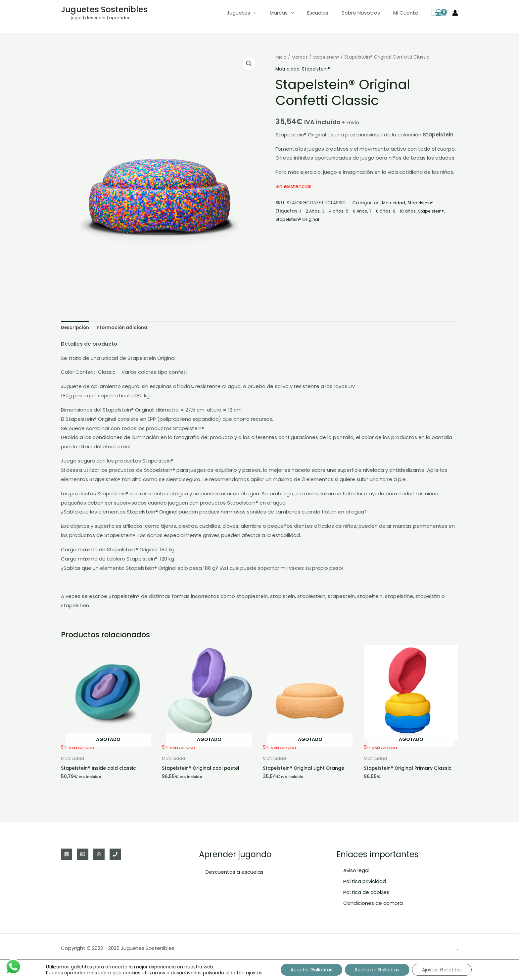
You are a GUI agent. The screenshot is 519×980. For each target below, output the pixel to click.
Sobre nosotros (366, 13)
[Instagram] (67, 854)
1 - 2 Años (310, 211)
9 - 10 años (411, 211)
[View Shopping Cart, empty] (439, 13)
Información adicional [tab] (128, 328)
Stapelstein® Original (329, 219)
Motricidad (288, 69)
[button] (249, 64)
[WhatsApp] (99, 854)
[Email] (83, 854)
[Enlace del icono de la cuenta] (455, 13)
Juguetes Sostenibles (104, 9)
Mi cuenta (407, 13)
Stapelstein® (328, 57)
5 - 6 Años (360, 211)
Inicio (281, 57)
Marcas (290, 13)
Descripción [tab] (77, 328)
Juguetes (253, 13)
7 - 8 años (385, 211)
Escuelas (326, 13)
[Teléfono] (115, 854)
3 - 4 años (335, 211)
